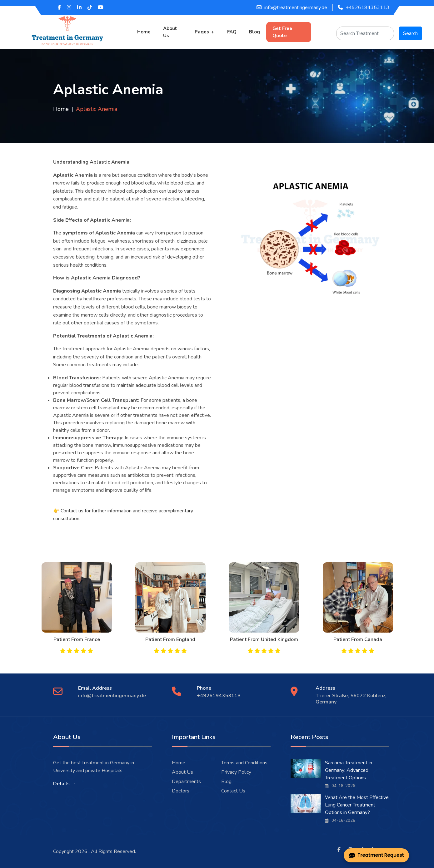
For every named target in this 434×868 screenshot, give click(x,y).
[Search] (365, 33)
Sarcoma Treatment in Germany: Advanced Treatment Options (349, 770)
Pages (202, 32)
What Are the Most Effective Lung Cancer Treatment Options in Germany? (357, 805)
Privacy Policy (236, 772)
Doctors (181, 791)
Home (144, 32)
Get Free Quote (282, 32)
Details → (65, 784)
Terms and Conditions (244, 763)
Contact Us (233, 791)
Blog (254, 32)
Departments (186, 782)
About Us (170, 32)
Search (410, 33)
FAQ (232, 32)
